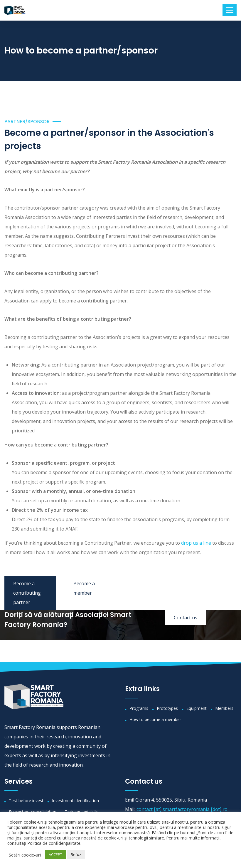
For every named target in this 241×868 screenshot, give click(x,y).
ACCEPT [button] (55, 854)
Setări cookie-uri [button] (25, 855)
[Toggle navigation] (230, 10)
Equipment (197, 708)
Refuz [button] (76, 854)
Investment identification (75, 801)
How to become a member (155, 719)
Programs (139, 708)
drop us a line (196, 543)
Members (224, 708)
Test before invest (26, 801)
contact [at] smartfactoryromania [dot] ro (182, 809)
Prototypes (167, 708)
